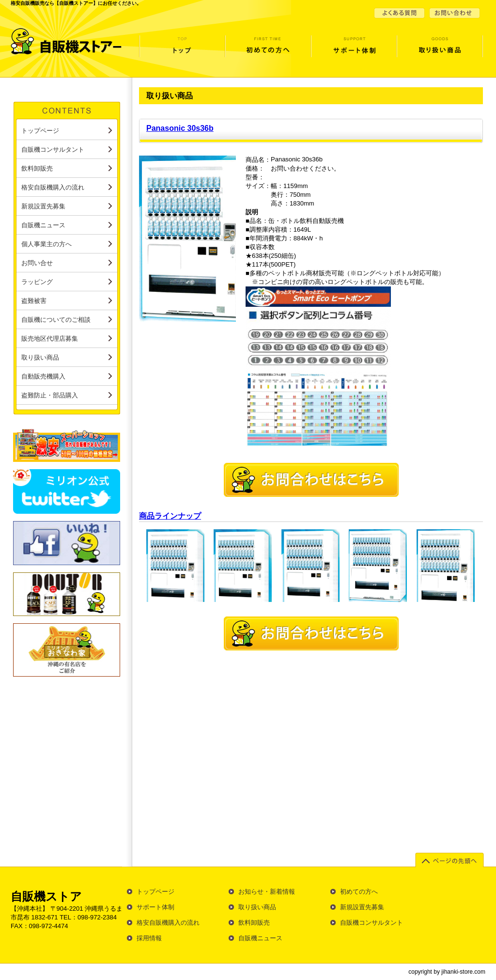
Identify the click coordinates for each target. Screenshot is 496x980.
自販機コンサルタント (53, 150)
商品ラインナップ (170, 516)
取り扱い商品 (440, 50)
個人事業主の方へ (46, 244)
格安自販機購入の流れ (53, 187)
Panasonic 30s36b (180, 128)
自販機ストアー (70, 41)
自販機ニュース (43, 225)
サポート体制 (353, 50)
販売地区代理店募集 (50, 339)
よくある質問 (401, 13)
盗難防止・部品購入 (50, 395)
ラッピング (37, 282)
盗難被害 (34, 301)
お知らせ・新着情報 (267, 892)
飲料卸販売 (37, 168)
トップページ (182, 50)
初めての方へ (268, 50)
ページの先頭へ (450, 861)
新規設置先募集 (43, 206)
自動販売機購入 (43, 376)
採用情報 (149, 938)
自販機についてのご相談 (56, 320)
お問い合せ (454, 13)
